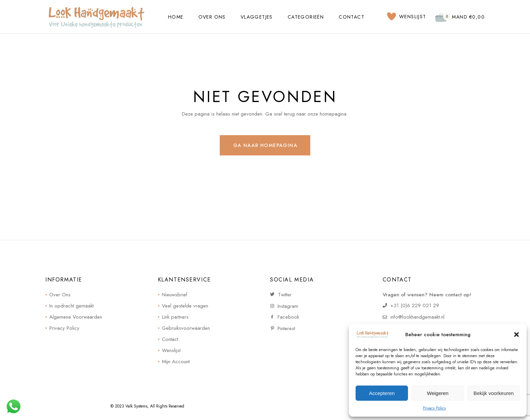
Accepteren (382, 393)
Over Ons (60, 295)
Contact (170, 339)
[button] (516, 335)
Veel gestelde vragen (185, 306)
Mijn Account (176, 362)
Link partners (175, 317)
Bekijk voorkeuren (494, 393)
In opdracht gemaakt (71, 306)
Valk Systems (136, 406)
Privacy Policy (434, 408)
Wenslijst (171, 350)
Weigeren (438, 393)
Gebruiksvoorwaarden (186, 328)
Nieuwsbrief (175, 295)
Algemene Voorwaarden (76, 317)
